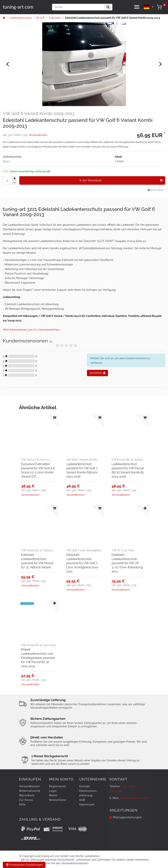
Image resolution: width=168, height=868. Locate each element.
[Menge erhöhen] (14, 178)
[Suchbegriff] (78, 7)
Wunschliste (156, 190)
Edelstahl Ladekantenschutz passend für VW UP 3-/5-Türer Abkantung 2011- (127, 563)
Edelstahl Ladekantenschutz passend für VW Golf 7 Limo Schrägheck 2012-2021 (83, 563)
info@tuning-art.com (135, 798)
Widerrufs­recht (30, 791)
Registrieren (58, 786)
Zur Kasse (26, 800)
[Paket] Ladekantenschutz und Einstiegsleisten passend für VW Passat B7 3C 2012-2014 (38, 658)
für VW (40, 18)
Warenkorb (27, 795)
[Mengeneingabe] (7, 181)
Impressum (87, 804)
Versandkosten (38, 135)
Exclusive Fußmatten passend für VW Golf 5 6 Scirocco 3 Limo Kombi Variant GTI (38, 470)
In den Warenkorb (121, 181)
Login (53, 791)
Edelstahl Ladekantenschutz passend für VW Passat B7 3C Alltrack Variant (37, 561)
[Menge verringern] (14, 183)
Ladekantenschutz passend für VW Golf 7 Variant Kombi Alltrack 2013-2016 (82, 470)
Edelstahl (55, 18)
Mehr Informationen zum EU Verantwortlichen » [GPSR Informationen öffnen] (32, 330)
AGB (82, 800)
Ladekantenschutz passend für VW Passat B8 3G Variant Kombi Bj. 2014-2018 (128, 470)
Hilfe (22, 804)
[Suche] (108, 7)
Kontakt (85, 786)
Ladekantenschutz (21, 18)
